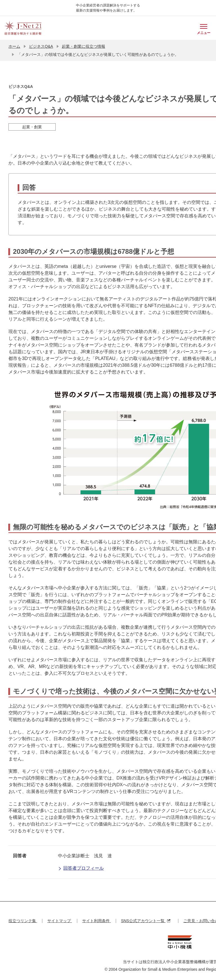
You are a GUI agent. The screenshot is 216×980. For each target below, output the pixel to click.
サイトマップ (60, 921)
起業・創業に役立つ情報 (84, 46)
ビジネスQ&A (41, 46)
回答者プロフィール (81, 869)
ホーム (14, 46)
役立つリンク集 (23, 921)
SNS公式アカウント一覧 (146, 921)
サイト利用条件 (96, 921)
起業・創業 (32, 127)
